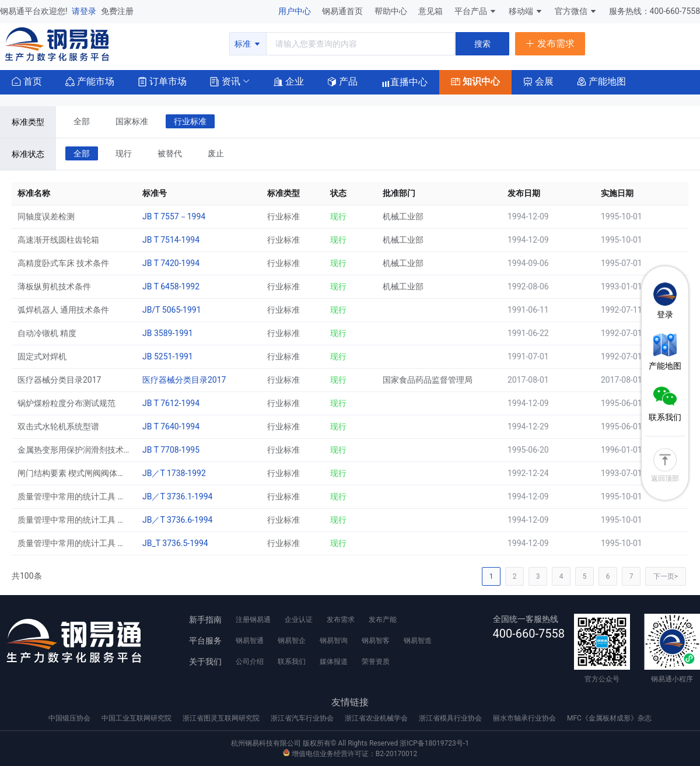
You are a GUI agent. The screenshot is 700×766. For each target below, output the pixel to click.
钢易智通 (250, 641)
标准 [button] (248, 44)
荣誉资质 (376, 662)
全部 (82, 121)
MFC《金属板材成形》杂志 (609, 718)
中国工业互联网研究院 (137, 718)
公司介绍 (250, 662)
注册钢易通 (253, 620)
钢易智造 (418, 641)
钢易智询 (334, 641)
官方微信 (576, 11)
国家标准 (132, 121)
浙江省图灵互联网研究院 (222, 718)
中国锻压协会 (70, 718)
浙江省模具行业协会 (451, 718)
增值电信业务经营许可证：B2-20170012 (350, 754)
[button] (225, 81)
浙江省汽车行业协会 (303, 718)
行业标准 (190, 121)
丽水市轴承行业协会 (525, 718)
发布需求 (341, 620)
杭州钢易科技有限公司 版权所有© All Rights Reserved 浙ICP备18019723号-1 (350, 743)
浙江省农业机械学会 (377, 718)
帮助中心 (392, 11)
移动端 (526, 11)
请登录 (85, 11)
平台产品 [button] (471, 11)
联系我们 (292, 662)
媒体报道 (334, 662)
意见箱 (431, 11)
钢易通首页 (343, 11)
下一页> (666, 576)
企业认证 (299, 620)
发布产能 (383, 620)
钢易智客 (376, 641)
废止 (216, 153)
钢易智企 (292, 641)
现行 (124, 153)
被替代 (170, 153)
